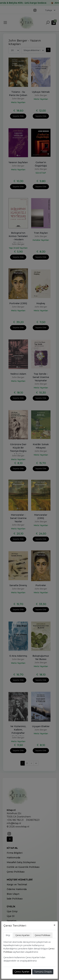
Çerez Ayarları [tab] (22, 935)
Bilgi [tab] (8, 935)
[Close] (55, 925)
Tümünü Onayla (43, 972)
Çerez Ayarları (22, 972)
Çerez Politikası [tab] (42, 935)
